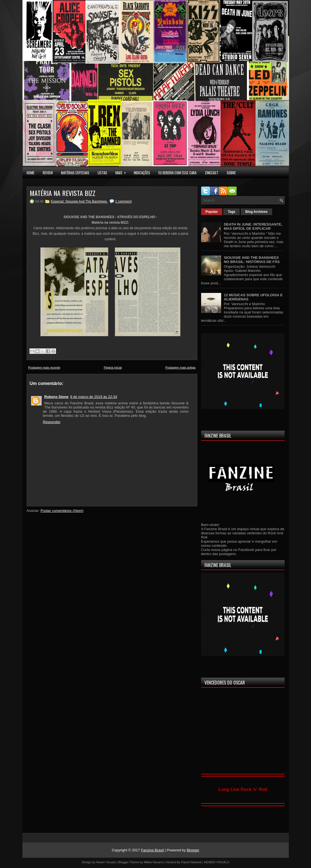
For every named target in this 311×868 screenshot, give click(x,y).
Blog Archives (256, 212)
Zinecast (212, 173)
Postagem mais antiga (180, 367)
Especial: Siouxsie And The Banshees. (79, 201)
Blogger (193, 850)
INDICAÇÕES (142, 173)
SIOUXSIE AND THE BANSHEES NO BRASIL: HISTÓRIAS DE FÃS (252, 260)
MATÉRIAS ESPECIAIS (75, 173)
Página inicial (113, 367)
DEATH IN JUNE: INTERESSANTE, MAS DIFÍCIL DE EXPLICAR (253, 226)
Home (31, 173)
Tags (232, 212)
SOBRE (231, 173)
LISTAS (102, 173)
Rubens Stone (56, 397)
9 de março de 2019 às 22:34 (94, 397)
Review (48, 173)
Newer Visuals (106, 862)
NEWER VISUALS (217, 862)
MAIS (122, 171)
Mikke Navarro (154, 862)
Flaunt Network (191, 862)
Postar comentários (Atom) (62, 511)
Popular (212, 212)
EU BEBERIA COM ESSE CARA (177, 173)
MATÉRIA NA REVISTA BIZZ (63, 193)
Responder (52, 422)
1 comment (123, 201)
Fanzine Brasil (152, 850)
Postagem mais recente (44, 367)
